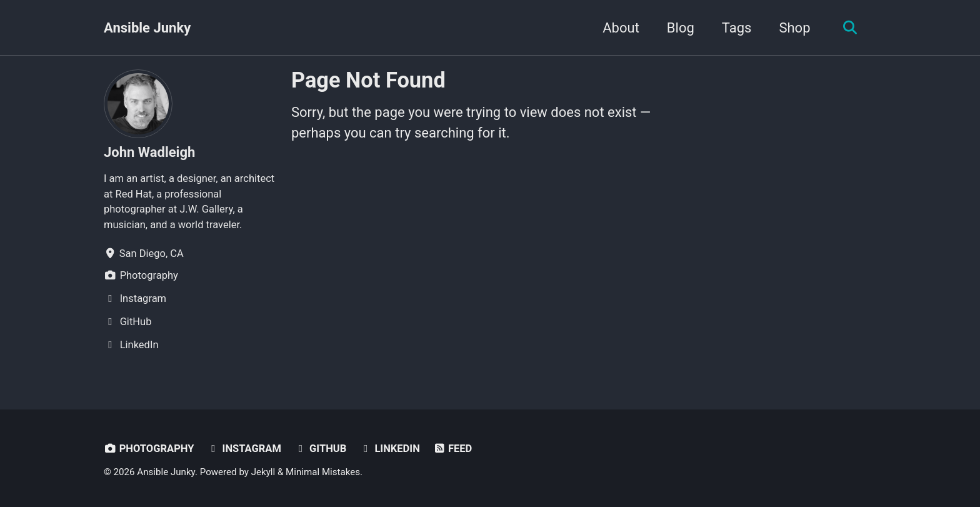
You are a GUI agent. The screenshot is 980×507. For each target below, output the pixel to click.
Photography (149, 449)
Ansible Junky (147, 28)
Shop (794, 28)
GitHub (320, 449)
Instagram (244, 449)
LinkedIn (390, 449)
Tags (737, 28)
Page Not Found (368, 80)
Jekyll (263, 472)
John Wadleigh (149, 152)
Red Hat (133, 194)
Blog (681, 28)
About (621, 28)
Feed (452, 449)
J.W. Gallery (206, 209)
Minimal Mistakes (323, 472)
